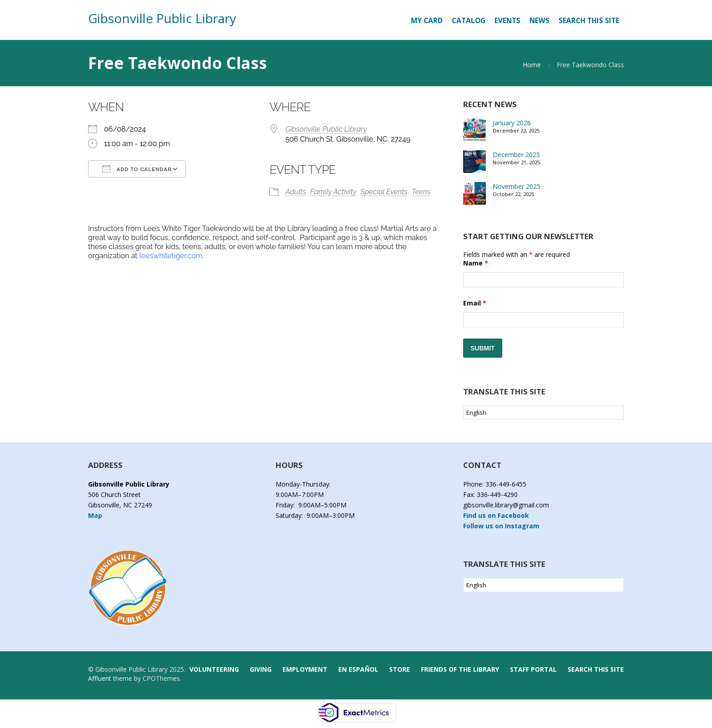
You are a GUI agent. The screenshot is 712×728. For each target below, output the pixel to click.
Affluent (100, 678)
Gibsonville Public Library (162, 18)
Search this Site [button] (589, 21)
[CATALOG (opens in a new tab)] (469, 21)
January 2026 (512, 123)
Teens (421, 192)
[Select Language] (544, 413)
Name (476, 263)
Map (95, 515)
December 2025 (516, 155)
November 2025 (517, 186)
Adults (296, 192)
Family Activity (333, 192)
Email (475, 303)
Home (532, 65)
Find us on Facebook (496, 515)
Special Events (384, 192)
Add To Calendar (137, 169)
